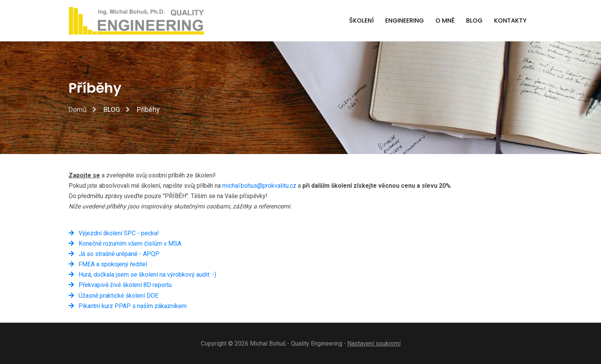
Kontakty (510, 20)
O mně (445, 20)
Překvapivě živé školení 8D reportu (120, 285)
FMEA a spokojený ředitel (108, 264)
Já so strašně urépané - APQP (114, 254)
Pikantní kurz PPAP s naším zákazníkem (128, 306)
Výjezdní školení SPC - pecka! (114, 233)
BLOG (474, 20)
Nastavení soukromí (374, 344)
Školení (361, 20)
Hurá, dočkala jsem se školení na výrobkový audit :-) (142, 275)
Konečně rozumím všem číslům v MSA (125, 243)
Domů (78, 109)
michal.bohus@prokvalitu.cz (259, 186)
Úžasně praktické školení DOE (113, 296)
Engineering (405, 20)
